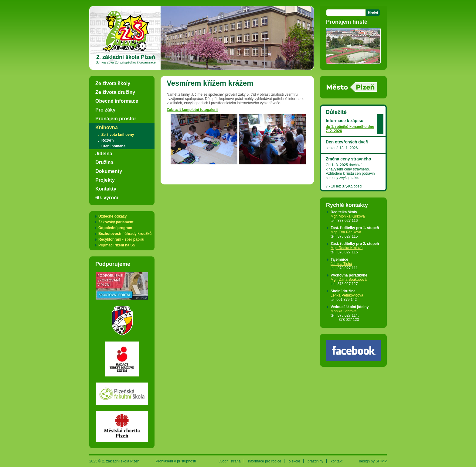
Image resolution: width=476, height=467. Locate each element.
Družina (104, 162)
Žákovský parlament (116, 222)
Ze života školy (113, 83)
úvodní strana (230, 461)
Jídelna (104, 153)
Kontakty (106, 189)
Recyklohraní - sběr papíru (121, 239)
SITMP (381, 461)
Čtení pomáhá (113, 146)
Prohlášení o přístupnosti (176, 461)
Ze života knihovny (118, 135)
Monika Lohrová (343, 311)
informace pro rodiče (265, 461)
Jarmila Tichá (341, 264)
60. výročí (107, 197)
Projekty (105, 180)
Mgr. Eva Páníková (346, 232)
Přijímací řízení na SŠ (117, 245)
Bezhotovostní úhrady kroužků (125, 234)
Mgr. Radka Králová (347, 248)
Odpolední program (115, 228)
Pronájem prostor (116, 118)
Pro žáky (105, 110)
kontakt (337, 461)
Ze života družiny (115, 92)
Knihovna (107, 127)
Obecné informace (117, 101)
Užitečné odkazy (112, 216)
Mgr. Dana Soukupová (349, 280)
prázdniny (315, 461)
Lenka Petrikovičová (347, 295)
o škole (294, 461)
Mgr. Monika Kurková (348, 216)
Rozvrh (108, 140)
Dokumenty (109, 171)
